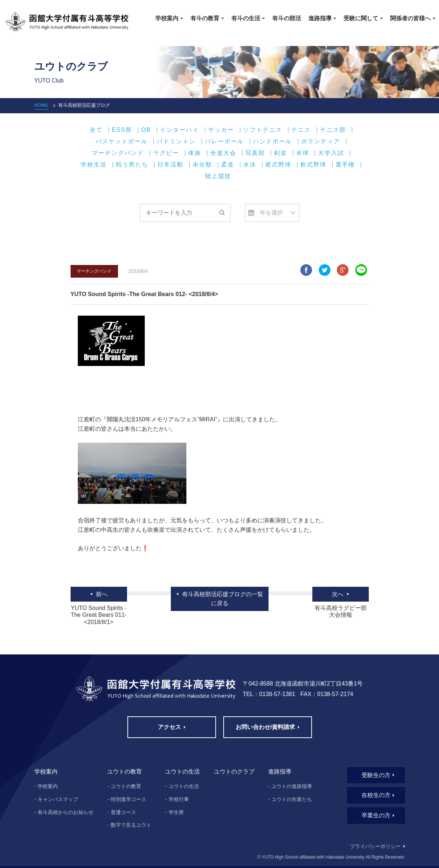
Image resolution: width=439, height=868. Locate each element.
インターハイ (180, 130)
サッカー (221, 130)
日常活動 (170, 165)
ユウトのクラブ (234, 772)
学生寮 (176, 812)
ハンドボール (273, 142)
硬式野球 (278, 165)
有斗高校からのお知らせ (66, 812)
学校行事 (179, 799)
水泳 (250, 165)
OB (146, 130)
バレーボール (224, 142)
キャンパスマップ (58, 799)
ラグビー (166, 153)
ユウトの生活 (184, 786)
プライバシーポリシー (375, 846)
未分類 (202, 165)
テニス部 (333, 130)
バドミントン (176, 142)
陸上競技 (218, 176)
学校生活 (94, 165)
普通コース (123, 812)
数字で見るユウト (131, 825)
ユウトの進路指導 (292, 786)
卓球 (303, 153)
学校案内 (48, 786)
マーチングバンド (118, 153)
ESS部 (122, 130)
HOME (41, 105)
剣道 (280, 153)
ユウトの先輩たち (292, 799)
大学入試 (331, 153)
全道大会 (223, 153)
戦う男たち (132, 165)
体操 (195, 153)
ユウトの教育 (126, 786)
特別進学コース (128, 799)
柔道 (228, 165)
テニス (301, 130)
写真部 (255, 153)
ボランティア (321, 142)
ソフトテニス (263, 130)
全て (96, 130)
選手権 (345, 165)
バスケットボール (122, 142)
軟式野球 (313, 165)
